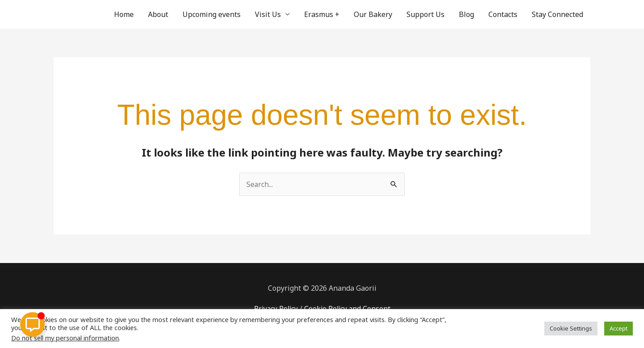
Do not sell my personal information (65, 338)
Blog (466, 14)
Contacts (503, 14)
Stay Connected (557, 14)
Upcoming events (212, 14)
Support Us (426, 14)
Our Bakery (373, 14)
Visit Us (268, 14)
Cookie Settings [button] (571, 328)
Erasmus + (322, 14)
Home (124, 14)
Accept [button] (619, 328)
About (158, 14)
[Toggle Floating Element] (32, 325)
